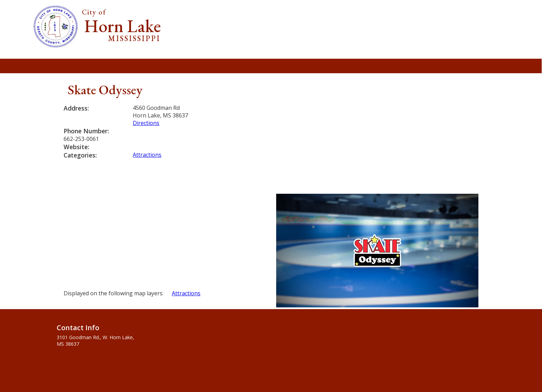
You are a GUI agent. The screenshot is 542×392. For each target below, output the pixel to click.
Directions (146, 123)
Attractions (147, 155)
